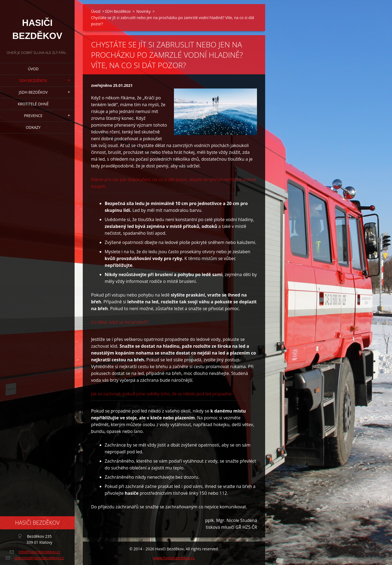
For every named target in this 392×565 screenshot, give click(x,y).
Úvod (33, 69)
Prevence (33, 116)
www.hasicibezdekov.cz (174, 558)
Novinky (143, 11)
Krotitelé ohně (33, 104)
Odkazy (33, 127)
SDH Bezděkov (33, 80)
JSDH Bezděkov (33, 92)
